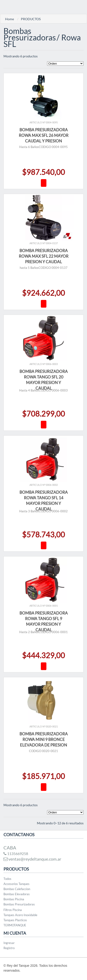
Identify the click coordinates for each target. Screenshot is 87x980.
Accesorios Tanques (16, 884)
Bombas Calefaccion (17, 889)
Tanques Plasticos (15, 920)
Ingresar (9, 943)
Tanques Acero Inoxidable (20, 915)
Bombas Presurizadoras (19, 904)
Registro (9, 948)
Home (10, 19)
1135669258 (16, 853)
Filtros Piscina (13, 910)
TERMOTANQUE (15, 925)
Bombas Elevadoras (17, 894)
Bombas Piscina (14, 899)
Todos (7, 879)
